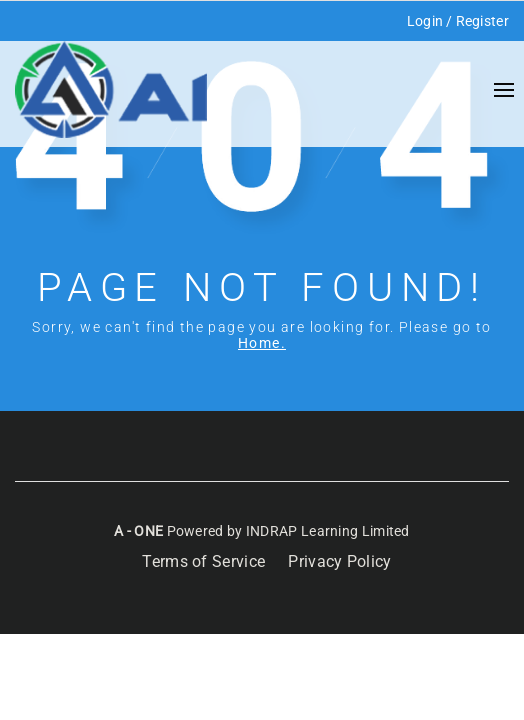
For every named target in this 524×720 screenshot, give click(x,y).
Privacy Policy (339, 561)
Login (425, 21)
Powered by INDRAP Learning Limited (286, 531)
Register (482, 21)
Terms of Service (203, 561)
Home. (262, 343)
